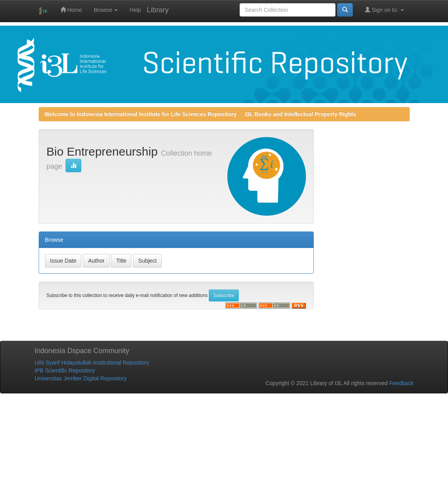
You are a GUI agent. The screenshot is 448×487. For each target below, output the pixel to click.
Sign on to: (384, 10)
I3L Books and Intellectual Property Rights (301, 114)
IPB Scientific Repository (65, 370)
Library (158, 10)
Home (71, 10)
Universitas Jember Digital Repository (81, 378)
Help (135, 10)
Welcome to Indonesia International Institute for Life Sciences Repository (141, 114)
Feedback (401, 383)
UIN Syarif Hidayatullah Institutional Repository (92, 363)
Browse (106, 10)
